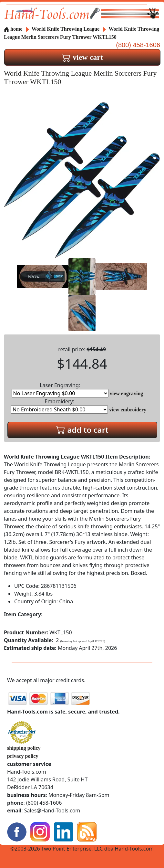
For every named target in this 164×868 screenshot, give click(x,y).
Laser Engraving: (60, 390)
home (13, 29)
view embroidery (128, 410)
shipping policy (24, 748)
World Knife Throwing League (66, 29)
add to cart (82, 430)
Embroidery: (59, 406)
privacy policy (23, 756)
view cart (82, 57)
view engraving (127, 393)
